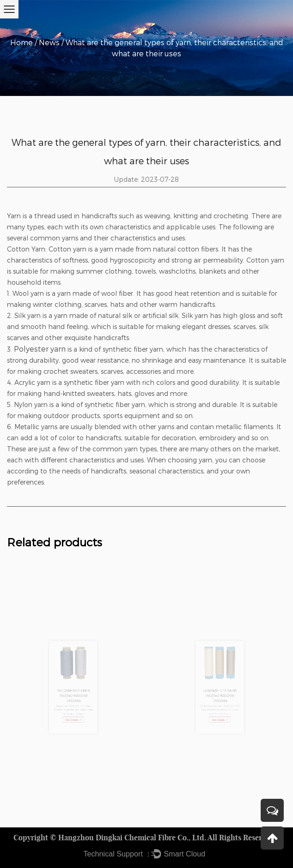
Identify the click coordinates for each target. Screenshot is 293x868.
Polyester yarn (40, 349)
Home (21, 42)
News (49, 42)
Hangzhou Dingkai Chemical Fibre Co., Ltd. (132, 838)
